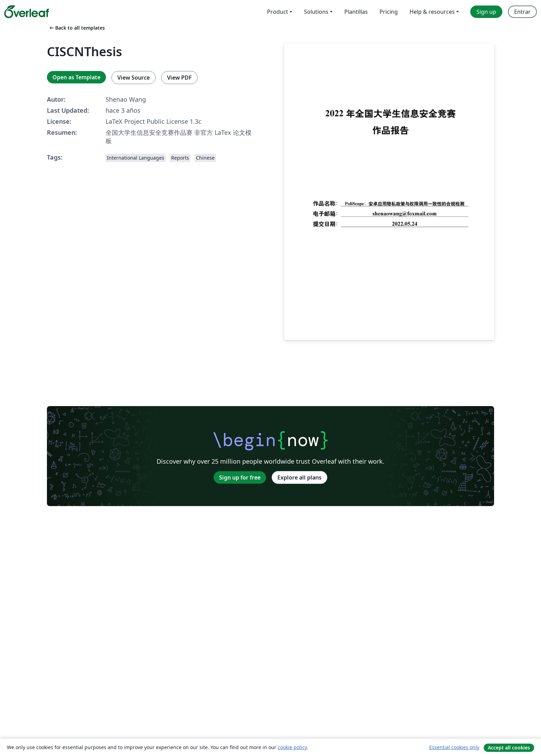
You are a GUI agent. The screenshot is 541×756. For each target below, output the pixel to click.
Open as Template (76, 77)
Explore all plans (299, 477)
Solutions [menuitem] (316, 12)
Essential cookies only (454, 747)
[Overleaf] (27, 12)
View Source (134, 78)
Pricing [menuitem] (389, 12)
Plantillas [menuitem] (356, 12)
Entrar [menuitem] (522, 12)
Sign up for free (240, 477)
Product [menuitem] (278, 12)
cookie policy (292, 747)
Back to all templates (77, 28)
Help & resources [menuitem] (432, 12)
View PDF (179, 78)
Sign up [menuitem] (486, 12)
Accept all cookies (509, 748)
